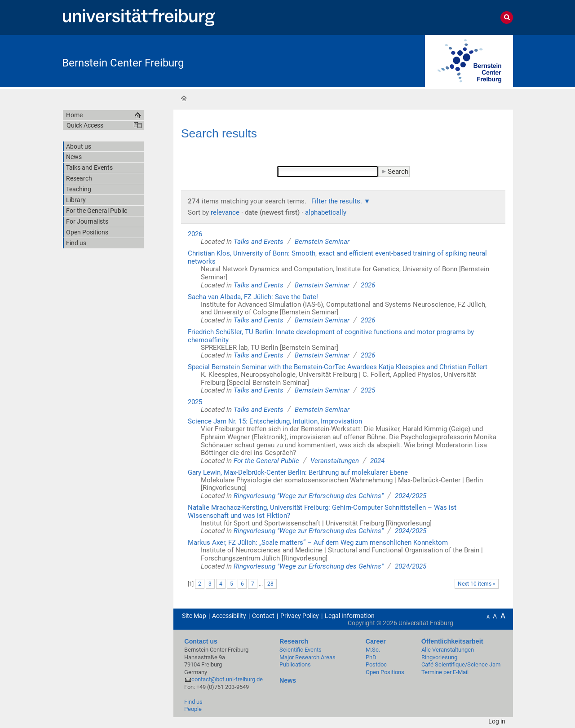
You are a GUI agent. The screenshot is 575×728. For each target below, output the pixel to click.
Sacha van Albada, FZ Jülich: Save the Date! (253, 297)
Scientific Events (301, 650)
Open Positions (385, 672)
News (288, 680)
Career (376, 641)
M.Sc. (373, 650)
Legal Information (350, 616)
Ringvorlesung (439, 657)
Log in (497, 721)
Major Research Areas (307, 657)
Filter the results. (338, 201)
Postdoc (376, 664)
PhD (371, 657)
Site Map (194, 616)
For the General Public (266, 461)
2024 (377, 461)
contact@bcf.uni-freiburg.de (227, 679)
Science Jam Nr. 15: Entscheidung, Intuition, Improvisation (275, 421)
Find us (193, 702)
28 (270, 584)
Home (184, 98)
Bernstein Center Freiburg (123, 63)
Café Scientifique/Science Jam (461, 664)
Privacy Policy (300, 616)
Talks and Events (259, 242)
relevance (225, 212)
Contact (263, 616)
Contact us (201, 641)
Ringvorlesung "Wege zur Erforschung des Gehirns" (309, 496)
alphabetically (326, 212)
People (193, 709)
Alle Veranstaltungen (448, 650)
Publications (295, 664)
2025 (368, 390)
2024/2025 (411, 496)
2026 (195, 234)
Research (294, 641)
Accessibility (229, 616)
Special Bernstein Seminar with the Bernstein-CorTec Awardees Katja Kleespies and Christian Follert (338, 367)
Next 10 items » (477, 584)
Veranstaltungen (335, 461)
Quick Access (85, 125)
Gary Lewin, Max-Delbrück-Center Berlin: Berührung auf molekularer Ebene (298, 472)
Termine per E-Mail (445, 672)
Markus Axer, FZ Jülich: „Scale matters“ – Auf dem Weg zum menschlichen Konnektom (318, 543)
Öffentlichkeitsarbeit (452, 641)
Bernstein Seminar (322, 242)
